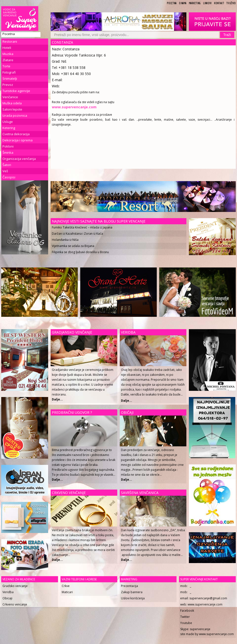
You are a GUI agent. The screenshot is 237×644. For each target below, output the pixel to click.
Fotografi (9, 72)
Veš (5, 171)
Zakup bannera (132, 592)
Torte (6, 66)
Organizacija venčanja (19, 159)
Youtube (186, 623)
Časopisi (9, 177)
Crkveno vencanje (15, 604)
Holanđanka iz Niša (65, 240)
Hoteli (7, 48)
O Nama (183, 3)
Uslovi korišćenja (133, 598)
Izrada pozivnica (15, 115)
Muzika (8, 54)
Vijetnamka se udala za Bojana (73, 246)
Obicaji (7, 598)
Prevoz (8, 85)
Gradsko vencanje (15, 586)
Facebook (187, 611)
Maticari (67, 592)
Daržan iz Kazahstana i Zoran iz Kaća (77, 234)
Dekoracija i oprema (18, 140)
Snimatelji (10, 78)
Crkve (66, 586)
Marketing (195, 3)
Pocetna (172, 3)
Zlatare (8, 60)
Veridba (8, 592)
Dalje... (127, 401)
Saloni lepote (12, 109)
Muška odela (12, 103)
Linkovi (207, 3)
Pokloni (8, 146)
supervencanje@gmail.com (208, 598)
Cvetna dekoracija (16, 134)
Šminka (8, 152)
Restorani (10, 41)
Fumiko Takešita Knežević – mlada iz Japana (82, 227)
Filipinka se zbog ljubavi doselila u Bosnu (80, 252)
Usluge (8, 122)
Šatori (7, 165)
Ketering (9, 128)
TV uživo (231, 3)
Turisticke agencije (16, 91)
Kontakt (219, 3)
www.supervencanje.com (205, 604)
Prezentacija (129, 586)
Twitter (185, 617)
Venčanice (10, 97)
